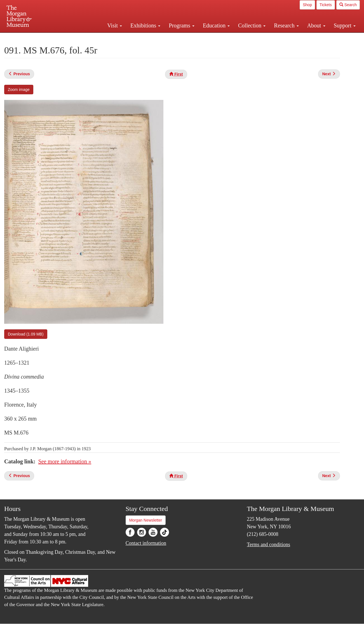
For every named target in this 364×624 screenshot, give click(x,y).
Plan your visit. (116, 37)
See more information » (65, 461)
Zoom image (19, 90)
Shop (307, 5)
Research (286, 25)
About (316, 25)
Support (345, 25)
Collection (252, 25)
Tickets (326, 5)
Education (216, 25)
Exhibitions (145, 25)
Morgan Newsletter (146, 520)
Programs (182, 25)
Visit (115, 25)
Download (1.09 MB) (26, 334)
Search (348, 5)
